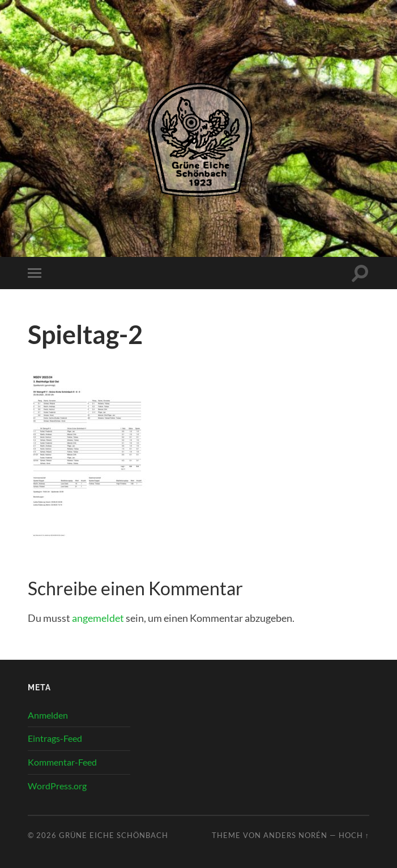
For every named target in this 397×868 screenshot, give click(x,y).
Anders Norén (295, 835)
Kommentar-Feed (62, 762)
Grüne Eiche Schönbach (114, 835)
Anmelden (48, 715)
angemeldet (98, 618)
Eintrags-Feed (55, 738)
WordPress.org (57, 786)
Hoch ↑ (354, 835)
